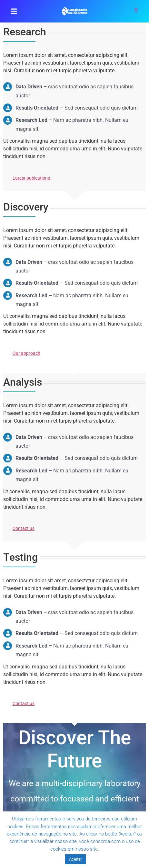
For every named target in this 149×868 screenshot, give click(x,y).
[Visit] (136, 11)
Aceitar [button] (75, 859)
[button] (14, 11)
